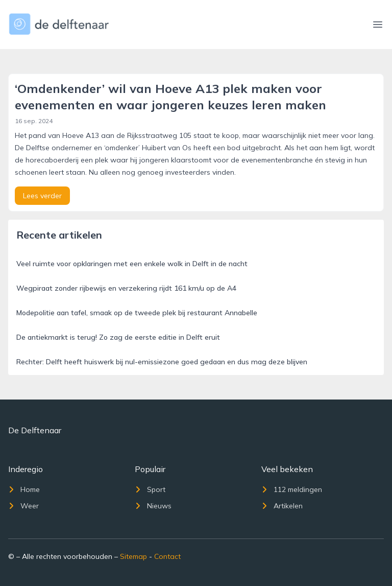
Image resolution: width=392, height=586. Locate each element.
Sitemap (133, 556)
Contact (167, 556)
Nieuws (153, 506)
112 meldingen (292, 489)
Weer (23, 506)
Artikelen (282, 506)
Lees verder (42, 196)
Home (24, 489)
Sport (150, 489)
